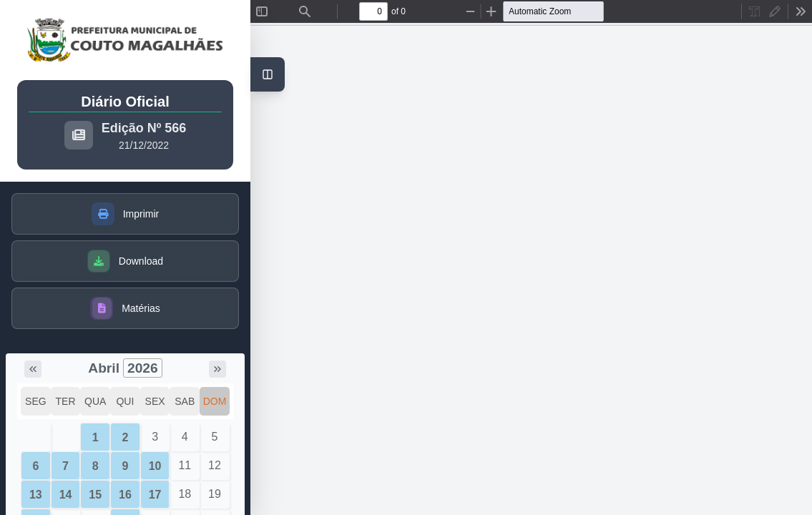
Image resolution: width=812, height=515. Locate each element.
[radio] (755, 11)
